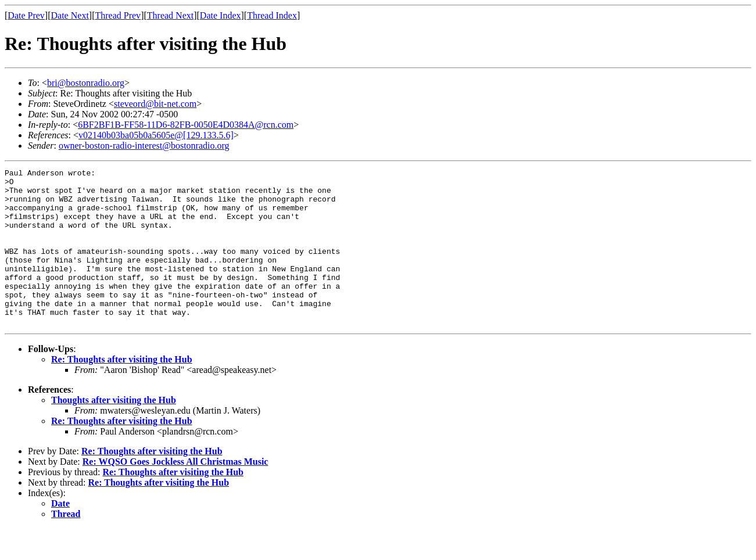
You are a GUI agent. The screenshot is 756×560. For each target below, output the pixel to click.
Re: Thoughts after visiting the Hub (122, 391)
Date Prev (26, 15)
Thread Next (170, 15)
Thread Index (272, 15)
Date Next (70, 15)
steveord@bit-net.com (155, 104)
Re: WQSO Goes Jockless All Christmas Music (175, 493)
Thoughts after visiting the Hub (114, 431)
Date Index (221, 15)
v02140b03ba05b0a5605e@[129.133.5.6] (156, 135)
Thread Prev (118, 15)
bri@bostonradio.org (86, 83)
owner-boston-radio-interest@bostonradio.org (144, 146)
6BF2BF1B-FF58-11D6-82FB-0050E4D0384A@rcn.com (186, 125)
